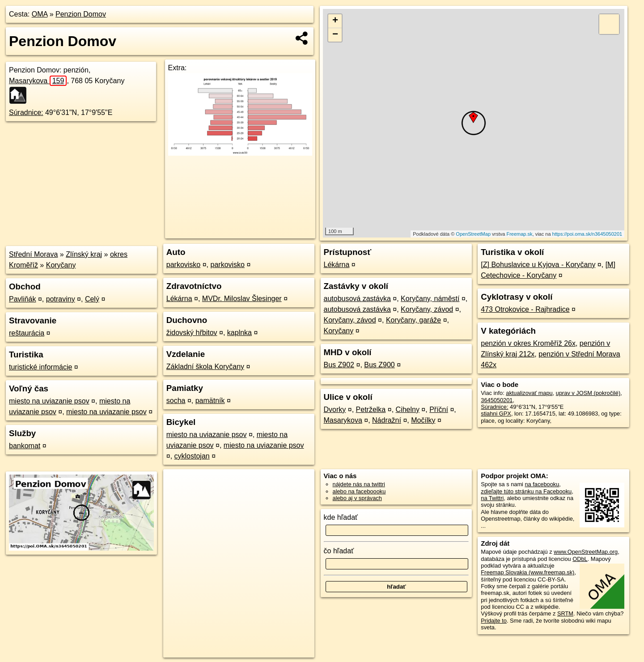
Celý (92, 299)
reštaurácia (27, 333)
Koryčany (61, 265)
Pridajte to (494, 621)
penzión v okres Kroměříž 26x (528, 343)
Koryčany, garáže (413, 320)
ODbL (580, 559)
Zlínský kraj (84, 254)
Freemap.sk (519, 234)
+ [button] (335, 21)
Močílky (423, 420)
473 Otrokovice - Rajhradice (525, 309)
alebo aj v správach (357, 498)
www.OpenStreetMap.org (586, 552)
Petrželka (371, 410)
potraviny (61, 299)
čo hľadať (339, 551)
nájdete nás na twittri (359, 484)
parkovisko (183, 265)
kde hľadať (341, 517)
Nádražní (387, 420)
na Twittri (492, 498)
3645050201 (497, 400)
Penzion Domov (81, 14)
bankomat (25, 446)
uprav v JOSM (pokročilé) (588, 393)
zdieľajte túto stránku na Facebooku (526, 491)
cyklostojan (192, 456)
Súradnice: (26, 112)
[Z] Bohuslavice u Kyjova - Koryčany (538, 265)
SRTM (565, 613)
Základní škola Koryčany (205, 367)
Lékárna (179, 299)
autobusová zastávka (357, 299)
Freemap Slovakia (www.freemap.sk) (527, 572)
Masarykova (38, 81)
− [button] (335, 35)
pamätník (210, 401)
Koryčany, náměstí (430, 299)
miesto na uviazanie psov (49, 401)
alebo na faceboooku (359, 491)
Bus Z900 (379, 365)
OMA (40, 14)
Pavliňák (22, 299)
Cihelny (408, 410)
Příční (439, 410)
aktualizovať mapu (529, 393)
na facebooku (542, 484)
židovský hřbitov (192, 333)
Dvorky (335, 410)
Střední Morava (33, 254)
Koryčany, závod (427, 309)
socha (176, 401)
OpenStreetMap (473, 234)
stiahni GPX (496, 414)
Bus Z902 (339, 365)
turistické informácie (40, 367)
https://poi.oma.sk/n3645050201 (587, 234)
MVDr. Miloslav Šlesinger (242, 299)
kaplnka (239, 333)
